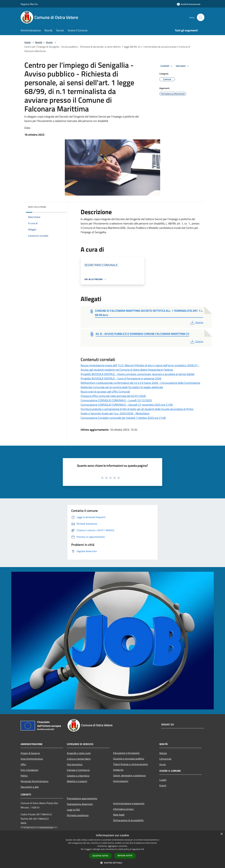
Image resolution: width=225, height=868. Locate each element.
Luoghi (163, 780)
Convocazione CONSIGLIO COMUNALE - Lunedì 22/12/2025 (116, 400)
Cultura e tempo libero (79, 759)
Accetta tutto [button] (100, 856)
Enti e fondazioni (30, 770)
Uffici (23, 764)
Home (27, 42)
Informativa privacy (123, 809)
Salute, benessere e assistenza (129, 775)
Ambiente (118, 770)
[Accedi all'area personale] (189, 4)
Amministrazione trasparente (129, 803)
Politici (24, 776)
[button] (112, 863)
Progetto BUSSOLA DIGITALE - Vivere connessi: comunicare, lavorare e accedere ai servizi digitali (137, 374)
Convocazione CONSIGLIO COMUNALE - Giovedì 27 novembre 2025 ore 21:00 (127, 405)
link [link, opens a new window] (143, 849)
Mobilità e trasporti (77, 781)
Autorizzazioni (121, 781)
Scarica (196, 322)
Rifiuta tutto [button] (125, 856)
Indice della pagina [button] (37, 207)
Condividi (167, 66)
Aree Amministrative (32, 759)
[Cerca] (201, 17)
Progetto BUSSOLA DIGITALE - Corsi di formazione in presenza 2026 (121, 378)
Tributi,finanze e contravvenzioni (131, 764)
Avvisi (49, 42)
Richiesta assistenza (78, 815)
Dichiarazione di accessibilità (128, 820)
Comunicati (165, 759)
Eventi (163, 785)
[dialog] (112, 849)
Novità (39, 42)
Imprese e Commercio (78, 770)
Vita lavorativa (75, 764)
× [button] (221, 834)
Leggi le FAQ (73, 810)
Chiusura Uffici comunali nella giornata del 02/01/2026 (113, 396)
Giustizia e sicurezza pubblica (129, 759)
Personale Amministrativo (34, 781)
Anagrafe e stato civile (79, 753)
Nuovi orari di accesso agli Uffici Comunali (105, 392)
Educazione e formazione (126, 753)
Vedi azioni (183, 66)
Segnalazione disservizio (80, 804)
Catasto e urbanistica (78, 776)
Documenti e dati (30, 787)
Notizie (163, 753)
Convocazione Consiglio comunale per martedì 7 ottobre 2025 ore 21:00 (123, 418)
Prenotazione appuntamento (82, 798)
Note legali (119, 815)
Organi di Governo (30, 753)
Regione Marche (29, 4)
